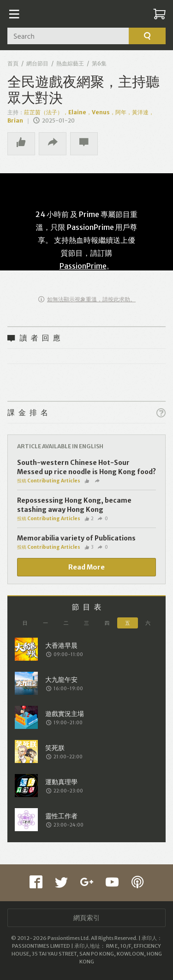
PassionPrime (83, 266)
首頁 (13, 63)
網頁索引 (87, 918)
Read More (86, 567)
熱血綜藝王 (70, 63)
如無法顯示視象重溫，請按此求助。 (87, 299)
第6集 (99, 63)
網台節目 (37, 63)
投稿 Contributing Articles (49, 481)
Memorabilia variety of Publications (76, 538)
